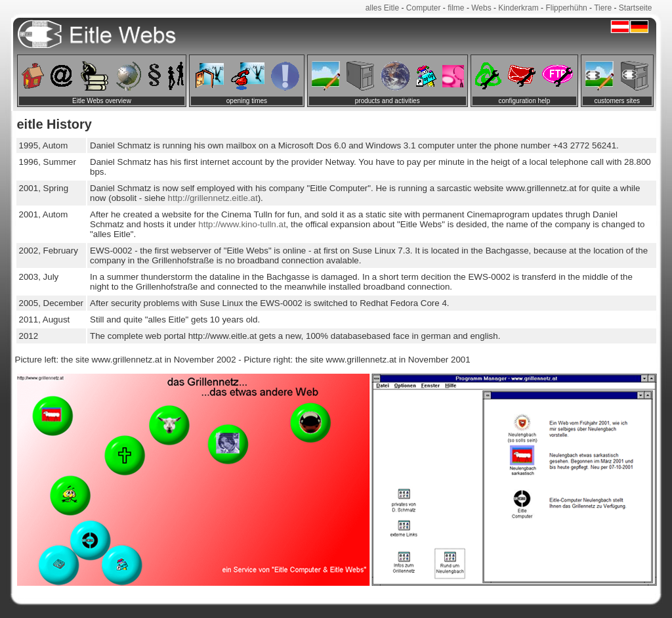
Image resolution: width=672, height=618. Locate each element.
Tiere (603, 8)
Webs (481, 8)
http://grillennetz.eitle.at (213, 198)
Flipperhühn (566, 8)
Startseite (636, 8)
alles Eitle (382, 8)
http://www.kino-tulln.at (241, 224)
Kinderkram (518, 8)
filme (456, 8)
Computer (424, 8)
